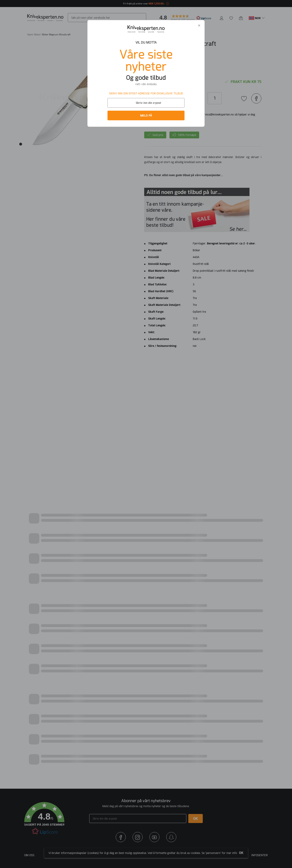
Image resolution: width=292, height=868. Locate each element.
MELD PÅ (146, 115)
